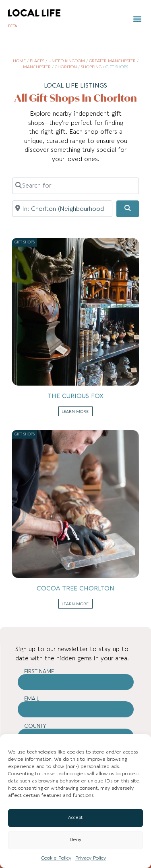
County (35, 726)
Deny (75, 840)
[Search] (128, 209)
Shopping (91, 67)
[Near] (62, 208)
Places (37, 61)
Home (19, 61)
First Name (39, 671)
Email (32, 699)
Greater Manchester (112, 61)
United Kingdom (67, 61)
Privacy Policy (91, 858)
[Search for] (75, 186)
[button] (138, 19)
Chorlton (66, 67)
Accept (75, 818)
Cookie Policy (56, 858)
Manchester (37, 67)
